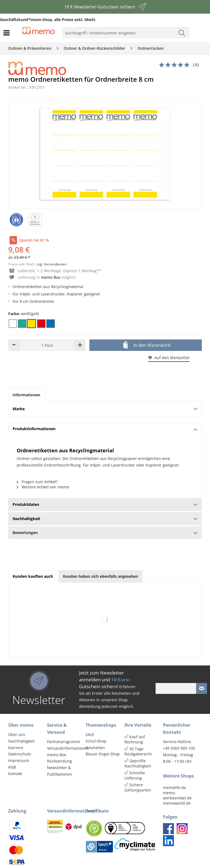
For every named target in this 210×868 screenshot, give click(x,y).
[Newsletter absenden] (202, 688)
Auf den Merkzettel (169, 358)
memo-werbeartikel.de (177, 795)
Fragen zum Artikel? (37, 482)
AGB (12, 767)
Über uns (17, 734)
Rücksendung (59, 761)
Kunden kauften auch (33, 576)
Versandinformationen (65, 748)
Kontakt (15, 774)
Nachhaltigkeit (21, 741)
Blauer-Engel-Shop (103, 754)
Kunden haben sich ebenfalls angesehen (100, 576)
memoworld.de (177, 803)
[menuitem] (8, 33)
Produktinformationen (105, 429)
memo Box (51, 277)
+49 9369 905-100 (179, 748)
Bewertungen (105, 533)
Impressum (19, 760)
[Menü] (8, 33)
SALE (90, 734)
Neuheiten (95, 748)
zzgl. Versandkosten (52, 264)
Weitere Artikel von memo (43, 487)
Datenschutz (20, 754)
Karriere (16, 748)
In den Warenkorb (147, 345)
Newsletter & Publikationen (60, 771)
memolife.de (174, 788)
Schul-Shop (96, 741)
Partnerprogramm (64, 742)
